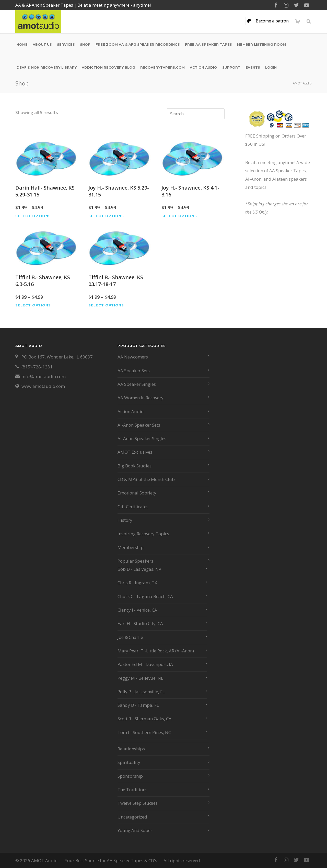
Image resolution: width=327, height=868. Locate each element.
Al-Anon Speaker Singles (142, 438)
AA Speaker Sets (134, 371)
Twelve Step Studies (138, 803)
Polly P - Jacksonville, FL (141, 692)
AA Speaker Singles (137, 384)
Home (22, 44)
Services (66, 44)
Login (271, 67)
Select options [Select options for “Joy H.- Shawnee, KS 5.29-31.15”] (106, 216)
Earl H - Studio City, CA (140, 623)
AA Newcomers (133, 357)
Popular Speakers (135, 561)
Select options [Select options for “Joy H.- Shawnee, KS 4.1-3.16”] (179, 216)
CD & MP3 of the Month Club (146, 479)
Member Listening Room (261, 44)
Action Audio (203, 67)
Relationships (131, 749)
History (125, 520)
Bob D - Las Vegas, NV (139, 569)
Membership (131, 547)
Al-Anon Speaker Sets (139, 425)
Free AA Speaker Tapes (208, 44)
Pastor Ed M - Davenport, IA (145, 664)
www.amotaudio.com (43, 386)
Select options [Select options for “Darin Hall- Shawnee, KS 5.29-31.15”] (33, 216)
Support (231, 67)
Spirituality (129, 762)
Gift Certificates (133, 507)
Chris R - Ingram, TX (137, 583)
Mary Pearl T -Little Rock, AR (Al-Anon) (156, 651)
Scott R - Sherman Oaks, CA (144, 719)
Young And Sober (135, 830)
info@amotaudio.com (44, 376)
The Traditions (132, 790)
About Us (42, 44)
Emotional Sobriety (137, 493)
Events (253, 67)
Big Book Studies (135, 466)
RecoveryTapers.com (162, 67)
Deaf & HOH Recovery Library (47, 67)
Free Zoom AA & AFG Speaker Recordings (138, 44)
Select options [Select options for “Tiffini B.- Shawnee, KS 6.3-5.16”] (33, 305)
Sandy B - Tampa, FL (138, 705)
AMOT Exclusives (135, 452)
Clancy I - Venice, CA (137, 610)
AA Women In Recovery (141, 398)
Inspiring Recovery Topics (143, 534)
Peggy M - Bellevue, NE (141, 678)
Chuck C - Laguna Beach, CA (145, 596)
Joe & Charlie (130, 637)
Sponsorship (130, 776)
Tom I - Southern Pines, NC (144, 732)
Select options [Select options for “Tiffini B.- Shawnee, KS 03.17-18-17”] (106, 305)
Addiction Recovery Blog (108, 67)
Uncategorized (132, 817)
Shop (85, 44)
